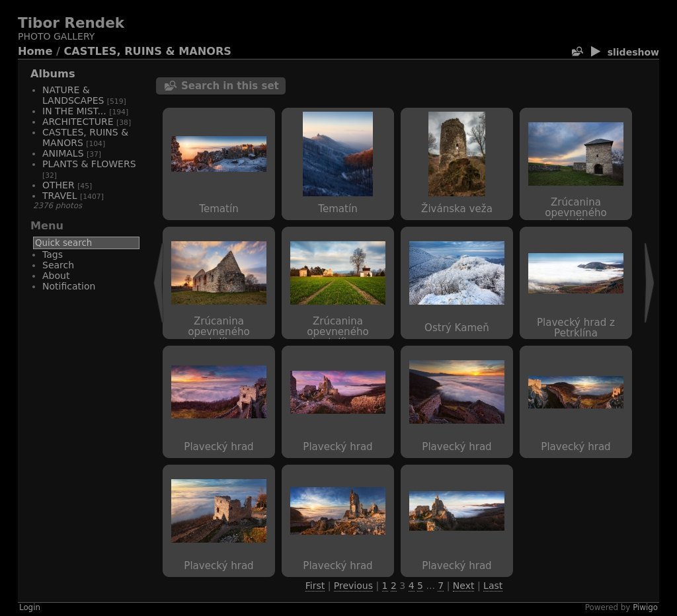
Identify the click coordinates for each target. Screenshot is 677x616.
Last (493, 586)
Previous (353, 586)
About (56, 276)
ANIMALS (63, 153)
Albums (53, 74)
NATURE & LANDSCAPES (73, 95)
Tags (53, 254)
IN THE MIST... (74, 111)
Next (464, 586)
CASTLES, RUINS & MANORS (148, 51)
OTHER (59, 185)
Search (58, 265)
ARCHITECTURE (78, 122)
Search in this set (230, 86)
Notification (69, 286)
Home (35, 51)
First (315, 586)
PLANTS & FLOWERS (89, 164)
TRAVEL (60, 196)
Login (30, 607)
